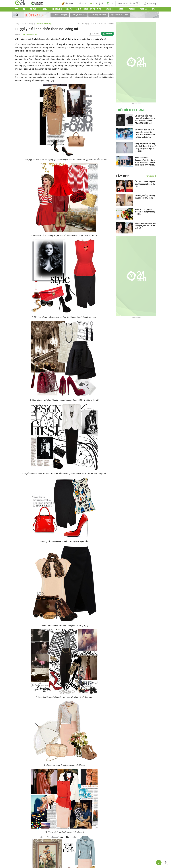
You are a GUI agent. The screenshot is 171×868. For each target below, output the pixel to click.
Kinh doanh (57, 9)
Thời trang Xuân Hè (29, 34)
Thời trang (29, 23)
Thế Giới (132, 9)
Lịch (110, 3)
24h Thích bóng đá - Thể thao (89, 9)
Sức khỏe (110, 9)
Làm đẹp (122, 176)
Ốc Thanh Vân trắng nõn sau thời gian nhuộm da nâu (145, 184)
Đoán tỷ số (96, 3)
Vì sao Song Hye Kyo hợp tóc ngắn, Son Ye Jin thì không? (145, 226)
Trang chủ (19, 23)
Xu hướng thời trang (98, 15)
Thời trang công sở (60, 15)
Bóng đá (44, 9)
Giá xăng (82, 3)
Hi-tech (121, 9)
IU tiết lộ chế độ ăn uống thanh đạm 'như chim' (145, 197)
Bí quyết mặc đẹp (79, 15)
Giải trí (69, 9)
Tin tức (33, 9)
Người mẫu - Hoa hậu (119, 15)
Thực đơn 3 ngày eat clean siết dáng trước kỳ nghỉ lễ (145, 212)
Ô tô (154, 9)
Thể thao (143, 9)
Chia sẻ (109, 34)
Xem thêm (150, 176)
